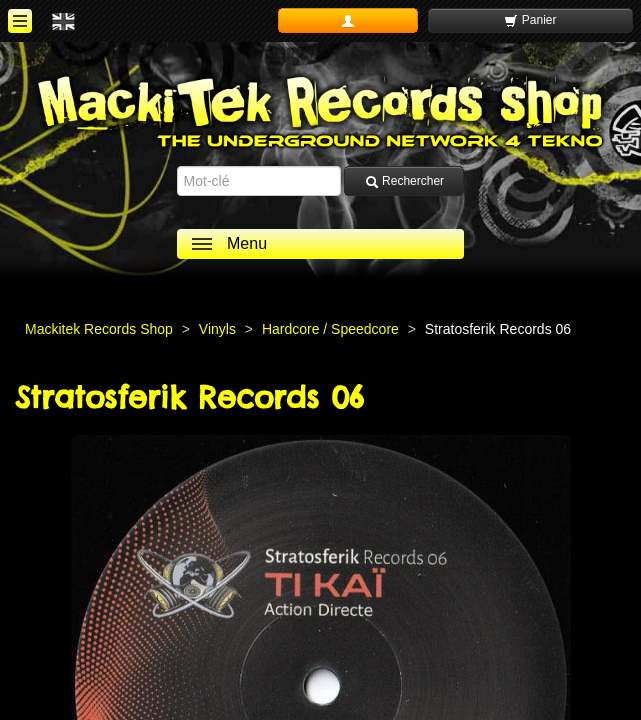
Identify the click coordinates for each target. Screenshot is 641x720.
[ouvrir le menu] (20, 21)
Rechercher (404, 181)
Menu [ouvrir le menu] (247, 243)
